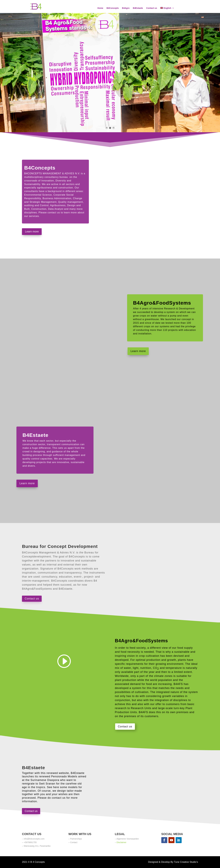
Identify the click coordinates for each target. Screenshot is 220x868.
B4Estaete (138, 8)
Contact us (152, 8)
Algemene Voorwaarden (128, 839)
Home (100, 8)
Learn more (32, 232)
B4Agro (126, 8)
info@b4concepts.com (34, 839)
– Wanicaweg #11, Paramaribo (36, 846)
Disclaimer (122, 842)
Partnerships (76, 839)
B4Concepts (113, 8)
